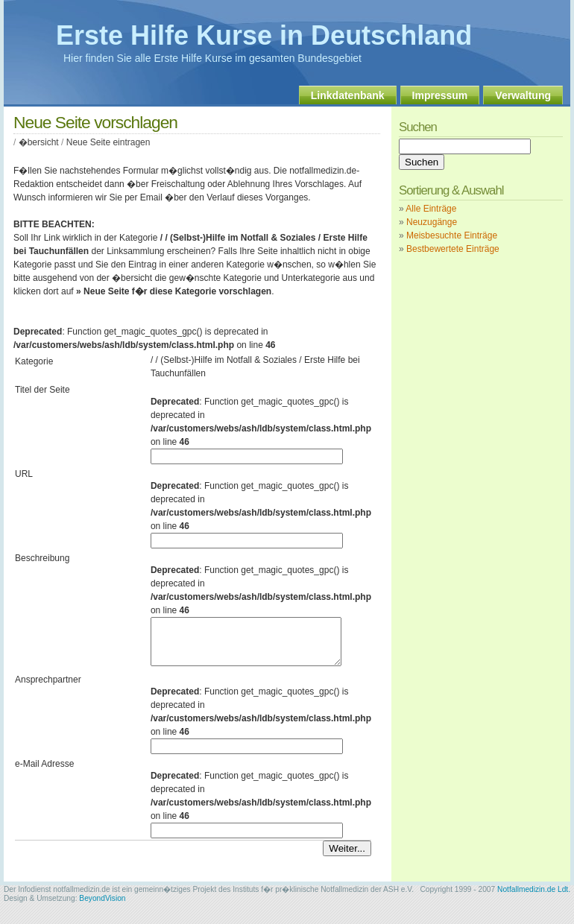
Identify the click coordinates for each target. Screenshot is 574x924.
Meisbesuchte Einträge (452, 235)
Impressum (440, 95)
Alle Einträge (431, 209)
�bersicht (39, 142)
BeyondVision (102, 907)
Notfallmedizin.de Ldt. (534, 898)
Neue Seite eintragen (108, 142)
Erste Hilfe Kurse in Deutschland (264, 35)
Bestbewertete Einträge (453, 249)
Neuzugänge (432, 222)
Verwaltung (523, 95)
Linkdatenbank (348, 95)
